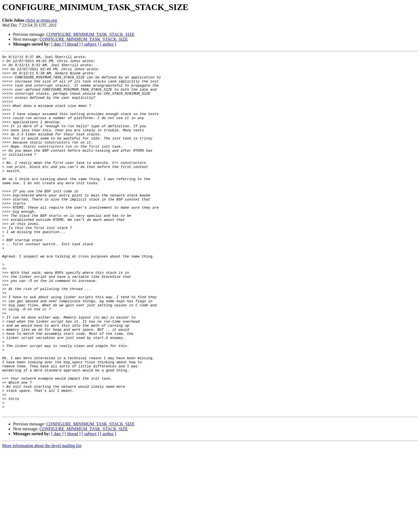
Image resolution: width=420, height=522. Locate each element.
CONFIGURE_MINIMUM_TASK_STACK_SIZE (90, 34)
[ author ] (108, 44)
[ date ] (57, 44)
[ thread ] (73, 44)
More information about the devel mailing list (42, 517)
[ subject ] (90, 44)
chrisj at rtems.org (41, 20)
